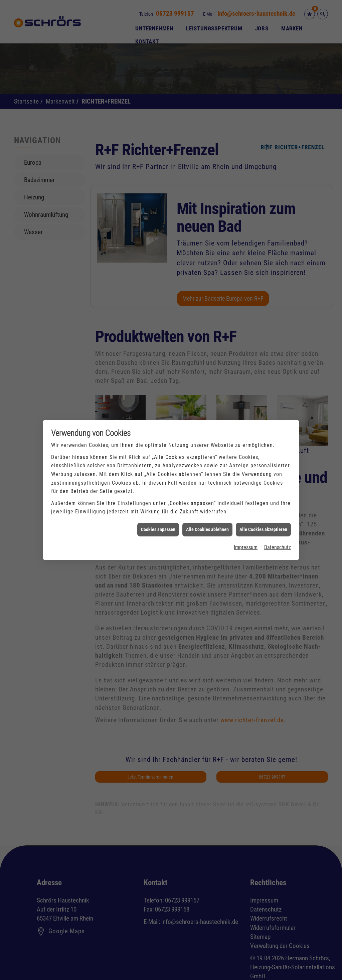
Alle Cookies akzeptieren (263, 515)
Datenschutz (278, 533)
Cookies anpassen (158, 515)
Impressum (246, 533)
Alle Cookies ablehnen (207, 515)
